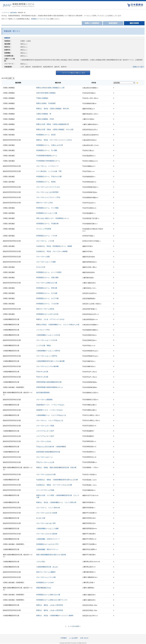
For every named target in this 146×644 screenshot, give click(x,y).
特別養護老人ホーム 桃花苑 (46, 182)
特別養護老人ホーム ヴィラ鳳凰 (47, 208)
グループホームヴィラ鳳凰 (45, 426)
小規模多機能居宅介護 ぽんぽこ (47, 567)
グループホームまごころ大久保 (47, 340)
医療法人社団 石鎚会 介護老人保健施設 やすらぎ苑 (55, 129)
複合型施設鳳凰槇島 (43, 393)
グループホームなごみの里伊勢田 (47, 192)
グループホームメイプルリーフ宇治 (48, 197)
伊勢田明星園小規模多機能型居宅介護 (49, 382)
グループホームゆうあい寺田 (46, 523)
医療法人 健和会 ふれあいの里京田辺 (50, 605)
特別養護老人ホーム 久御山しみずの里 (50, 145)
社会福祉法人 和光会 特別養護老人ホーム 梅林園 (54, 246)
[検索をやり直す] (138, 67)
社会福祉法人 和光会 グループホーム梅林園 (52, 251)
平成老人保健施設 (42, 98)
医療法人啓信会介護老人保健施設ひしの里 (50, 88)
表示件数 (4, 78)
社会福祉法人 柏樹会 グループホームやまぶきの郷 (54, 485)
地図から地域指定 (92, 23)
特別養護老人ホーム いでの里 (47, 236)
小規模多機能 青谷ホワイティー (47, 549)
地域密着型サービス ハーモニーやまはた (50, 405)
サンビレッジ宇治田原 (44, 229)
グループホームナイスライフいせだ (48, 187)
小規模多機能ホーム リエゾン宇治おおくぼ (51, 415)
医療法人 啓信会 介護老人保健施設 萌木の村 (53, 109)
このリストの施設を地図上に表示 (73, 73)
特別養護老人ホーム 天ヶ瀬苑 (47, 150)
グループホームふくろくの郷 (46, 577)
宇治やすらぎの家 (42, 372)
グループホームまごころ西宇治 (47, 356)
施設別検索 (14, 12)
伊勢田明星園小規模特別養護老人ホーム (50, 387)
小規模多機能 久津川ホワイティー (48, 539)
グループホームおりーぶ (44, 457)
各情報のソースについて (39, 19)
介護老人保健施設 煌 (44, 114)
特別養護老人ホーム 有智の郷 (47, 288)
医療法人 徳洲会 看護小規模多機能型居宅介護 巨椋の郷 (56, 467)
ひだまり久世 (41, 267)
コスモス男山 (41, 562)
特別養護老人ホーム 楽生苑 (46, 135)
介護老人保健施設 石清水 (45, 119)
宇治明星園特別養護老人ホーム (47, 156)
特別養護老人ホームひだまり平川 (47, 544)
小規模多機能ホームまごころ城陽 (47, 529)
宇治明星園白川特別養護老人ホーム (48, 161)
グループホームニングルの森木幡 (47, 366)
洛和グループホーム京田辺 (45, 309)
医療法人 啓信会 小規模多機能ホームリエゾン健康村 (55, 616)
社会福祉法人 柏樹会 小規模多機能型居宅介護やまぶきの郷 (57, 480)
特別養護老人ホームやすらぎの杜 (47, 314)
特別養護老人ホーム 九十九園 (47, 293)
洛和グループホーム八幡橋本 (46, 572)
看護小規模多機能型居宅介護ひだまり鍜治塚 (51, 555)
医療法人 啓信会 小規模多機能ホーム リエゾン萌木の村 (56, 502)
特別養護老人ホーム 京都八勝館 (47, 278)
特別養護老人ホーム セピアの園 (47, 298)
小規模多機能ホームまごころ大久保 (48, 335)
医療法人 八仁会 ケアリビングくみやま (50, 319)
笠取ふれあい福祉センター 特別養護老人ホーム (53, 218)
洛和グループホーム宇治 (44, 203)
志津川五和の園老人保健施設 (46, 93)
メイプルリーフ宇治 (43, 330)
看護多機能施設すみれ (44, 588)
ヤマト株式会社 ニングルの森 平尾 (49, 171)
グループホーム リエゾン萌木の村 (48, 508)
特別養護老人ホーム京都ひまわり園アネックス (52, 600)
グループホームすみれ (44, 441)
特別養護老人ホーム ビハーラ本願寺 (49, 272)
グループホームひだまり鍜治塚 (47, 534)
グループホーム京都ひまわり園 (47, 283)
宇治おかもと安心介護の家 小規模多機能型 (51, 447)
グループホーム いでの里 (45, 241)
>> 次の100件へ (75, 626)
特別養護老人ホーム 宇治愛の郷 (47, 224)
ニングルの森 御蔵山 (44, 345)
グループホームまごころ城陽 (46, 262)
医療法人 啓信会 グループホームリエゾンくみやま (54, 140)
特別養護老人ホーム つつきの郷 (47, 304)
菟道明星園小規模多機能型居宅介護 (48, 452)
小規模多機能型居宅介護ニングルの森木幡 (50, 361)
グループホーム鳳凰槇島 (44, 400)
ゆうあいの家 (41, 518)
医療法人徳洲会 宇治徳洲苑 (46, 103)
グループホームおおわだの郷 (46, 474)
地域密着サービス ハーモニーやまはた (50, 410)
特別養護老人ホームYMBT (45, 582)
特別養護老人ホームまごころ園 (47, 213)
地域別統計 (113, 23)
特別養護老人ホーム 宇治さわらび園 (49, 177)
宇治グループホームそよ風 (45, 462)
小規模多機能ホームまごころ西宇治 (48, 351)
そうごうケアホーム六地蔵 (45, 490)
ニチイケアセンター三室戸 (45, 431)
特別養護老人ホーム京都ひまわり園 (48, 595)
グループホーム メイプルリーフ (47, 166)
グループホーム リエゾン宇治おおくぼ (50, 420)
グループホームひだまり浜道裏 (47, 513)
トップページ (5, 12)
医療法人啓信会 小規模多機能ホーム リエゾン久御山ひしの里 (58, 325)
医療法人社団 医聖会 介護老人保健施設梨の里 (53, 124)
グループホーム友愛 (43, 257)
